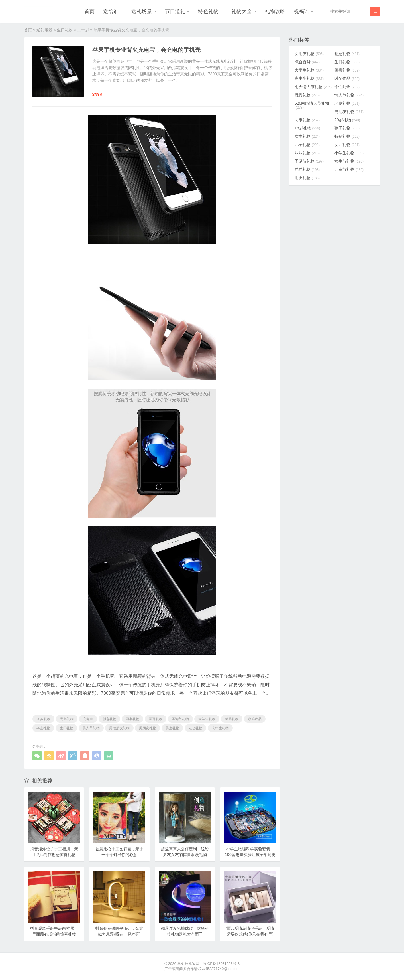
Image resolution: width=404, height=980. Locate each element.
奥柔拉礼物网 (188, 964)
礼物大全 (242, 11)
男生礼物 (172, 728)
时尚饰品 (347, 78)
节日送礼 (175, 11)
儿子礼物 (307, 145)
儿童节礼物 (349, 169)
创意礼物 (109, 719)
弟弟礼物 (232, 719)
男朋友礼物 (148, 728)
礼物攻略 (275, 11)
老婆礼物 (347, 103)
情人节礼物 (349, 95)
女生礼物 (307, 136)
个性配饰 (347, 87)
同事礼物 (132, 719)
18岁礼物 (307, 128)
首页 (89, 11)
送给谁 (111, 11)
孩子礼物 (347, 128)
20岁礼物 (43, 719)
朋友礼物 (307, 178)
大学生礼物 (207, 719)
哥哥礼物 (156, 719)
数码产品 (255, 719)
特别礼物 (347, 136)
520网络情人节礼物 (312, 105)
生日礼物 (65, 30)
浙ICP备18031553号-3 (221, 964)
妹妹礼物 (307, 153)
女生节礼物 (349, 161)
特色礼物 (208, 11)
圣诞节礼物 (180, 719)
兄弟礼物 (67, 719)
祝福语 (301, 11)
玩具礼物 (307, 95)
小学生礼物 (349, 153)
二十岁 (83, 30)
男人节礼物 (91, 728)
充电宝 (88, 719)
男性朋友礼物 (119, 728)
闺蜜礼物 (347, 70)
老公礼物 (195, 728)
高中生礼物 (220, 728)
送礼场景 (142, 11)
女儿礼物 (347, 145)
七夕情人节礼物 (313, 87)
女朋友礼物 (309, 54)
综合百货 (307, 62)
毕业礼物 (43, 728)
